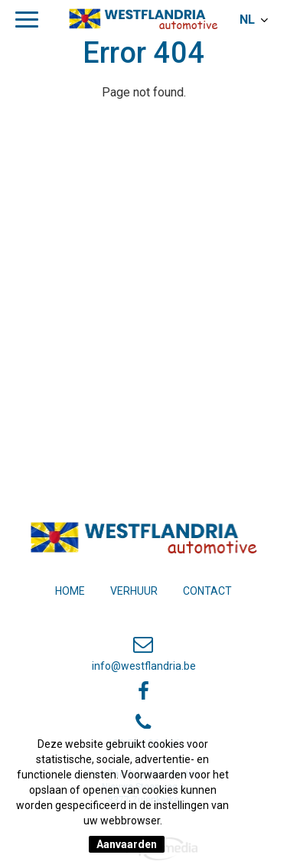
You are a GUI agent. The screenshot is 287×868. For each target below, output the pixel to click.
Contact (207, 591)
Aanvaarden (127, 844)
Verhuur (134, 591)
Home (70, 591)
